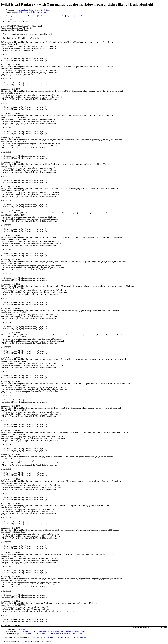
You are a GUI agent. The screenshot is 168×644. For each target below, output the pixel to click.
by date (33, 16)
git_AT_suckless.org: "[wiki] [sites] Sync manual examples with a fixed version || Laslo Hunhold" (52, 631)
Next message (26, 12)
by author (61, 16)
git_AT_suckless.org (15, 20)
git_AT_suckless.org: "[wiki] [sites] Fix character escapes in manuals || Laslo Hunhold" (51, 633)
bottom (47, 10)
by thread (42, 16)
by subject (51, 16)
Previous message (40, 12)
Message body (23, 10)
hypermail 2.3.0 (24, 641)
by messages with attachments (78, 16)
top (42, 10)
